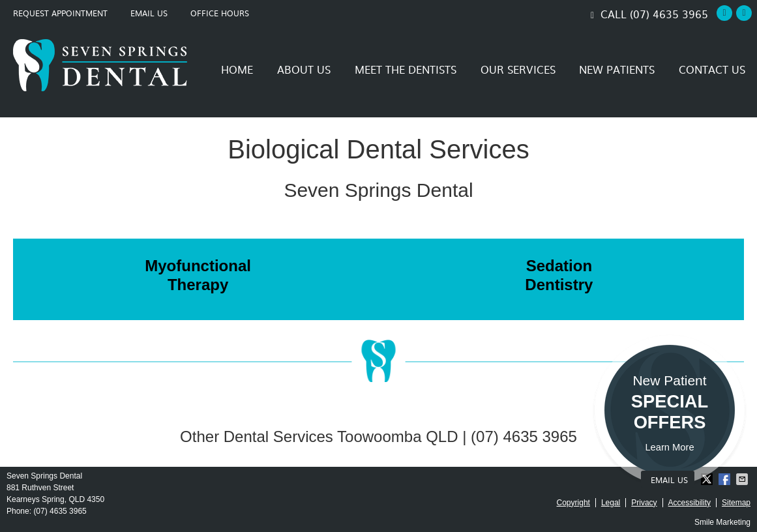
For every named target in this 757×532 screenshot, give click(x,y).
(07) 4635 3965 (669, 14)
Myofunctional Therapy (198, 275)
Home (237, 69)
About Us (304, 69)
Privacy (644, 503)
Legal (611, 503)
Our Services (518, 69)
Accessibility (690, 503)
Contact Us (712, 69)
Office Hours (220, 13)
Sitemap (736, 503)
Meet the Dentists (406, 69)
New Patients (617, 69)
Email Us (149, 13)
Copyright (573, 503)
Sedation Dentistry (559, 275)
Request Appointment (60, 13)
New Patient (670, 414)
